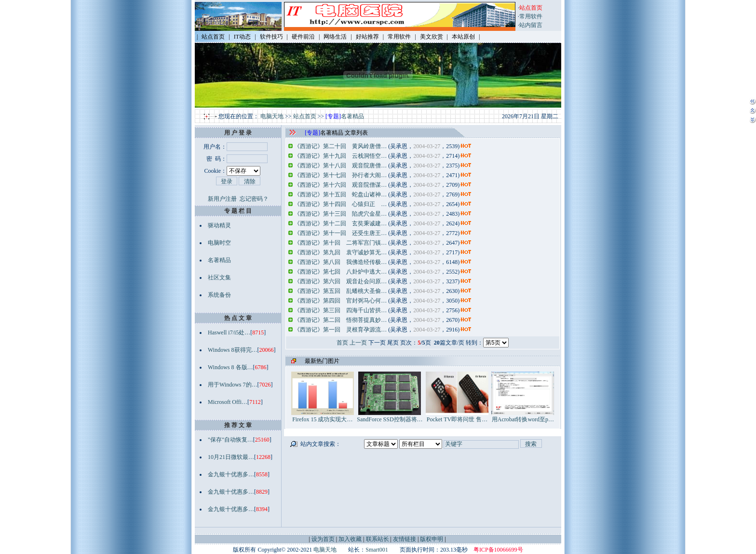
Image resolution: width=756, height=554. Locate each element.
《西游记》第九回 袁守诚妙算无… (340, 252)
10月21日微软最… (231, 457)
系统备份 (219, 295)
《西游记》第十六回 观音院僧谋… (340, 185)
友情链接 (405, 539)
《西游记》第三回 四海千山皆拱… (340, 310)
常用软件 (531, 16)
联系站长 (378, 539)
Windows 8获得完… (233, 350)
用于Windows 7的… (233, 385)
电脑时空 (219, 243)
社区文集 (219, 277)
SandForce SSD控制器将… (390, 416)
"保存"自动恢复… (230, 440)
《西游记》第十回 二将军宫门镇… (340, 243)
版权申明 (432, 539)
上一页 (358, 343)
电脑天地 (272, 116)
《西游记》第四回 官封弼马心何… (340, 301)
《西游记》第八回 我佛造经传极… (340, 262)
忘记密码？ (254, 199)
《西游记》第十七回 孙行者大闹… (340, 175)
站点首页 (305, 116)
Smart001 (377, 550)
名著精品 (352, 116)
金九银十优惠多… (231, 474)
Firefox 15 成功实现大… (323, 416)
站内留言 (531, 25)
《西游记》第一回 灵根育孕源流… (340, 330)
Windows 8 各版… (230, 367)
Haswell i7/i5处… (229, 332)
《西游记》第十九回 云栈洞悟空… (340, 156)
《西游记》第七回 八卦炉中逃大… (340, 272)
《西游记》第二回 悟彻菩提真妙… (340, 320)
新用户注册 (222, 199)
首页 (342, 343)
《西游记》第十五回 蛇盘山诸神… (340, 194)
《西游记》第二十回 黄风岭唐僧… (340, 146)
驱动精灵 (219, 225)
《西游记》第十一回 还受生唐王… (340, 233)
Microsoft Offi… (228, 402)
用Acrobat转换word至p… (523, 416)
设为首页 (323, 539)
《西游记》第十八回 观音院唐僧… (340, 166)
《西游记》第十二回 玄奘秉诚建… (340, 223)
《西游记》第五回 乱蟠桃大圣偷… (340, 291)
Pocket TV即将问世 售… (457, 416)
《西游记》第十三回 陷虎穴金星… (340, 214)
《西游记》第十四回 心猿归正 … (340, 204)
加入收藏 (350, 539)
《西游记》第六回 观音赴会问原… (340, 281)
